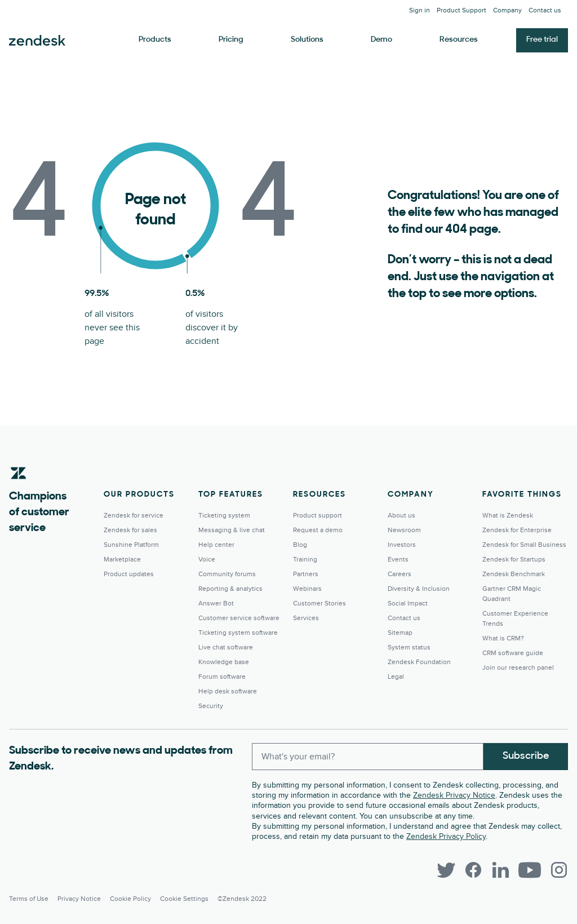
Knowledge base (224, 662)
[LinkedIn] (500, 870)
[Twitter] (446, 870)
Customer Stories (319, 604)
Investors (402, 545)
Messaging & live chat (232, 530)
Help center (216, 545)
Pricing (231, 40)
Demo (381, 40)
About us (401, 516)
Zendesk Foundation (419, 662)
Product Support (461, 10)
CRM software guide (513, 653)
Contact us (545, 10)
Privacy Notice (79, 899)
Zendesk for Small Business (524, 545)
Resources (459, 40)
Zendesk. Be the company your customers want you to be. (37, 41)
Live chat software (226, 647)
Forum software (222, 677)
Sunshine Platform (131, 545)
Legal (396, 677)
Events (398, 560)
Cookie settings (184, 899)
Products (155, 40)
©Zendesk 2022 (242, 899)
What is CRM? (503, 638)
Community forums (227, 574)
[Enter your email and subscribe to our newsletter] (368, 757)
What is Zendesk (508, 516)
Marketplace (122, 560)
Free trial (542, 40)
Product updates (129, 574)
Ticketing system (224, 516)
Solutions (307, 40)
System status (409, 647)
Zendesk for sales (130, 530)
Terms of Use (29, 899)
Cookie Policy (130, 899)
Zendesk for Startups (514, 560)
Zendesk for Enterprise (517, 530)
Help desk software (228, 691)
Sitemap (400, 633)
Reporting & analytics (230, 589)
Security (211, 706)
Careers (400, 574)
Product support (318, 516)
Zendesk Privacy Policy (446, 836)
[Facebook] (473, 870)
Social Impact (408, 604)
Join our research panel (518, 668)
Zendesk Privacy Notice (454, 795)
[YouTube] (530, 870)
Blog (300, 545)
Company (507, 10)
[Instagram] (559, 870)
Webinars (307, 589)
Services (306, 618)
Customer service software (239, 618)
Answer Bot (216, 604)
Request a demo (318, 530)
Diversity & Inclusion (419, 589)
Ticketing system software (238, 633)
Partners (306, 574)
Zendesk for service (134, 516)
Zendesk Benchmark (514, 574)
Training (305, 560)
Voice (207, 560)
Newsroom (404, 530)
